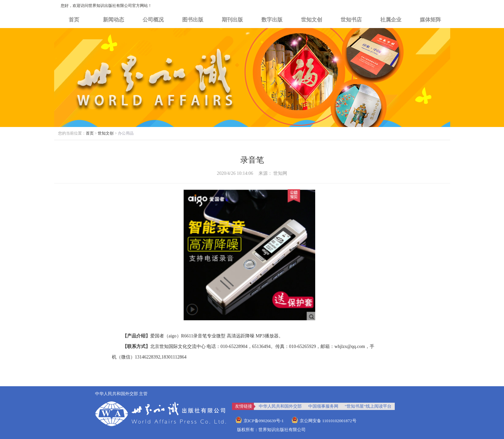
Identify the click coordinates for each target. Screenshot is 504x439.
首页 (74, 20)
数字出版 (272, 20)
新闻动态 (114, 20)
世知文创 (312, 20)
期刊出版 (232, 20)
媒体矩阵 (430, 20)
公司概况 (153, 20)
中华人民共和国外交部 (280, 406)
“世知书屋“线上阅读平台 (368, 406)
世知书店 (351, 20)
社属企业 (391, 20)
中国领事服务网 (323, 406)
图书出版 (193, 20)
